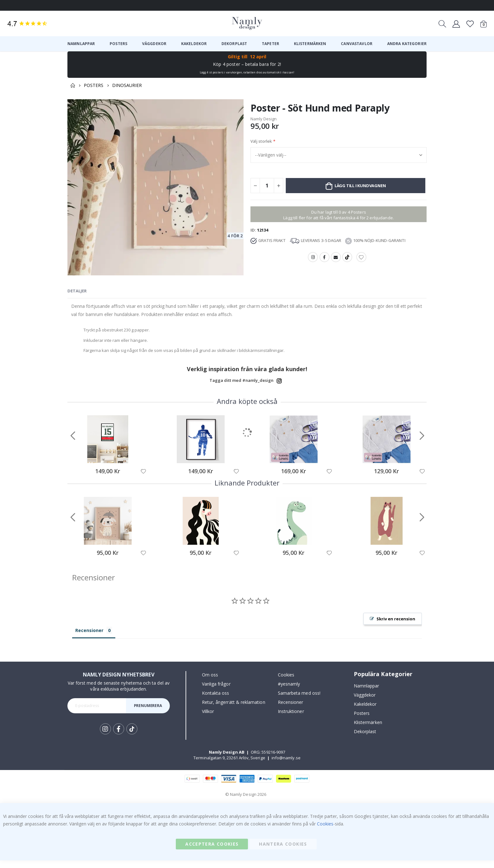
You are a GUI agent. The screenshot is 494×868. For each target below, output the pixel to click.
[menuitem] (81, 44)
